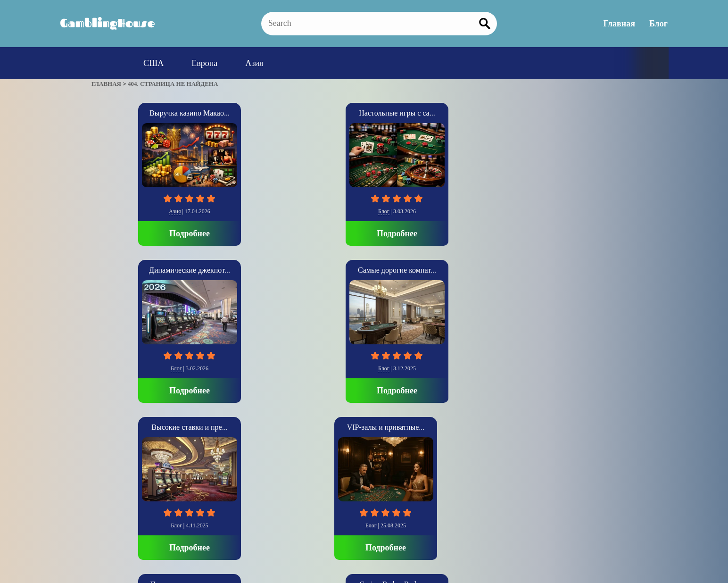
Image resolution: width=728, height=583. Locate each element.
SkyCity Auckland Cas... (587, 268)
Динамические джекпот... (364, 113)
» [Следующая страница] (105, 469)
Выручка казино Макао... (141, 113)
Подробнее (141, 232)
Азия (254, 63)
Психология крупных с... (252, 268)
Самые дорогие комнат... (475, 113)
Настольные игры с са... (252, 113)
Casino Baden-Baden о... (364, 268)
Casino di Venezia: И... (475, 268)
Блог (659, 24)
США (153, 63)
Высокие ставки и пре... (586, 113)
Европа (204, 63)
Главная (620, 24)
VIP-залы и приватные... (142, 268)
